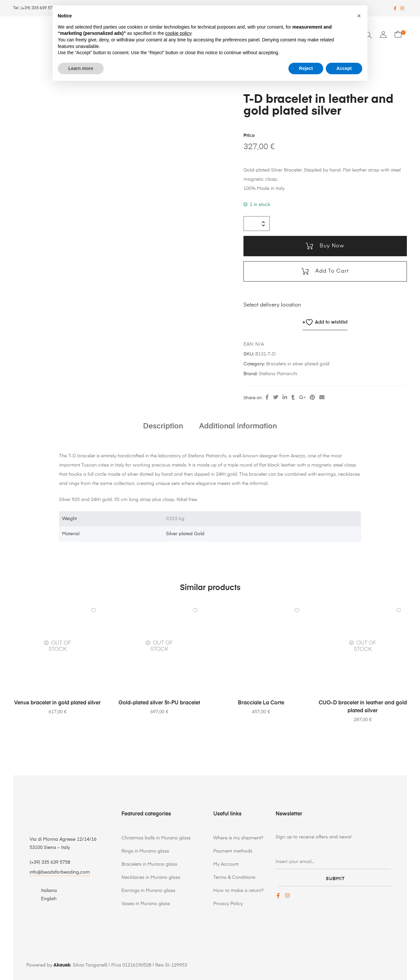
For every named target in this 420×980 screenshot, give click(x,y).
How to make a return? (238, 890)
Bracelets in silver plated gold (298, 363)
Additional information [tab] (238, 425)
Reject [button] (306, 68)
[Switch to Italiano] (45, 890)
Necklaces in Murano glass (151, 877)
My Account (226, 864)
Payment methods (233, 851)
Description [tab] (163, 425)
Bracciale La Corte (261, 702)
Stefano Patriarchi (278, 373)
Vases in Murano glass (146, 903)
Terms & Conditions (234, 877)
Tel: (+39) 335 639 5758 (35, 8)
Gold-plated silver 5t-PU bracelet (159, 702)
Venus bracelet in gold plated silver (57, 702)
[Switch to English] (45, 898)
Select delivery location (272, 305)
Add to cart (331, 271)
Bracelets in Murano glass (149, 864)
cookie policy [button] (178, 33)
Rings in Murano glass (145, 851)
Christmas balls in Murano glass (156, 837)
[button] (359, 16)
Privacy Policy (228, 903)
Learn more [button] (81, 68)
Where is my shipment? (238, 837)
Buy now (331, 245)
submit (335, 876)
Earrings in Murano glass (148, 890)
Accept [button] (344, 68)
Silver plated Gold (185, 533)
